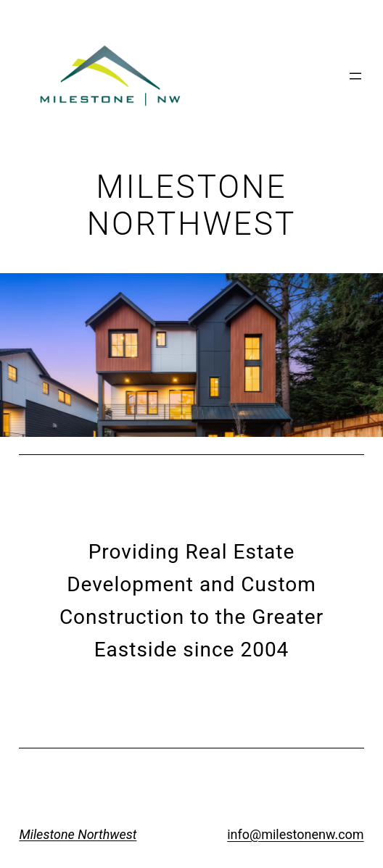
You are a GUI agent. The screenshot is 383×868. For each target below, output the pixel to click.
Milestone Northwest (78, 834)
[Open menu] (355, 76)
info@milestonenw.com (295, 834)
